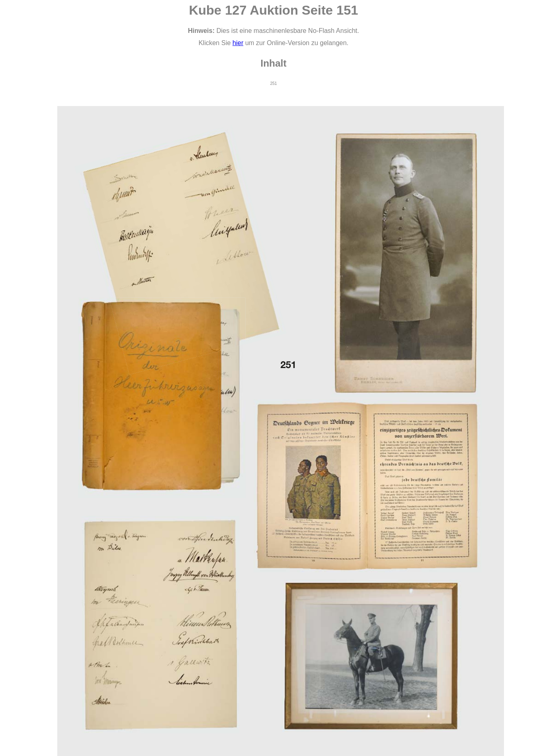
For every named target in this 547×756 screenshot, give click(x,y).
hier (238, 43)
